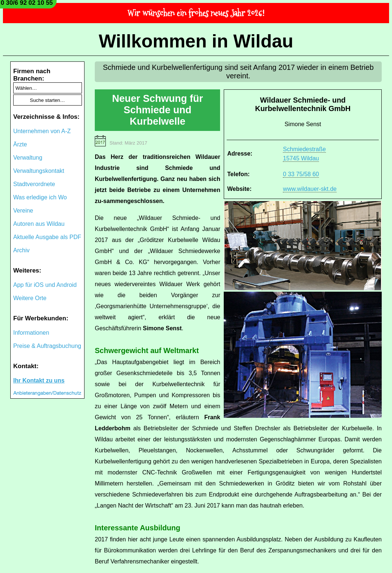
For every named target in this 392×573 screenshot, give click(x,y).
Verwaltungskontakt (39, 171)
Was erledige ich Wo (40, 197)
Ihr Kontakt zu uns (39, 380)
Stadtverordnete (34, 184)
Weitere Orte (30, 298)
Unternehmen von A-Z (42, 131)
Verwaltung (28, 158)
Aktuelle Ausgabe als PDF (47, 237)
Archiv (21, 250)
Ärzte (20, 144)
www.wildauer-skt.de (310, 189)
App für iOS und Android (45, 285)
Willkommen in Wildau (196, 41)
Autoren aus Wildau (39, 224)
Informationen (31, 333)
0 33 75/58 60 (301, 174)
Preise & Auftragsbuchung (47, 346)
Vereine (23, 211)
